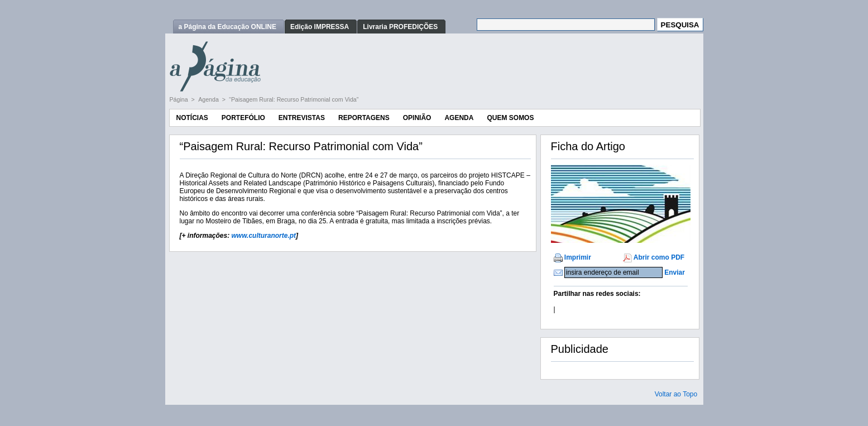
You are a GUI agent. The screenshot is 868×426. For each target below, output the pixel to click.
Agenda (209, 99)
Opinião (417, 118)
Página (180, 99)
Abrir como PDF (659, 257)
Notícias (192, 118)
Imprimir (578, 257)
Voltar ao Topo (676, 394)
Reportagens (364, 118)
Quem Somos (510, 118)
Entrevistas (302, 118)
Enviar (675, 272)
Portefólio (243, 118)
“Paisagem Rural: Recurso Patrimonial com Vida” (294, 99)
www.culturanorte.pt (264, 236)
